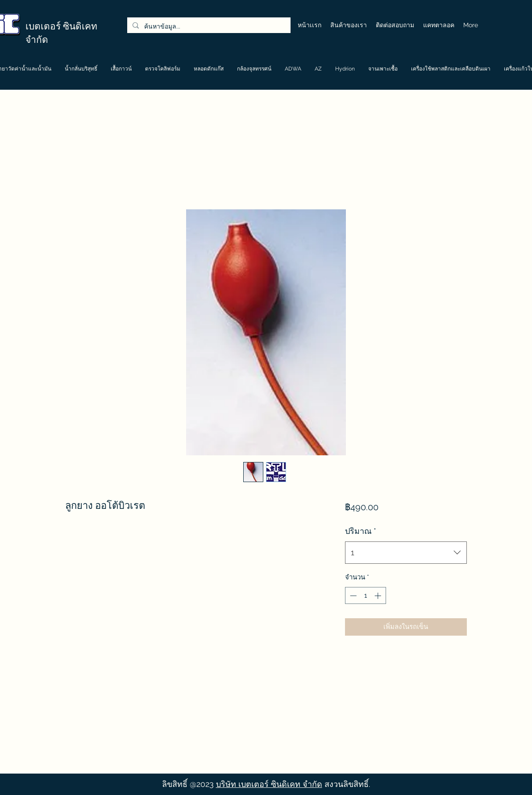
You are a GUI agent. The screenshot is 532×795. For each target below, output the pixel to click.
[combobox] (406, 553)
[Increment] (379, 596)
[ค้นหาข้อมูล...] (208, 27)
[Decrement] (352, 596)
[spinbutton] (365, 596)
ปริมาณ (361, 531)
